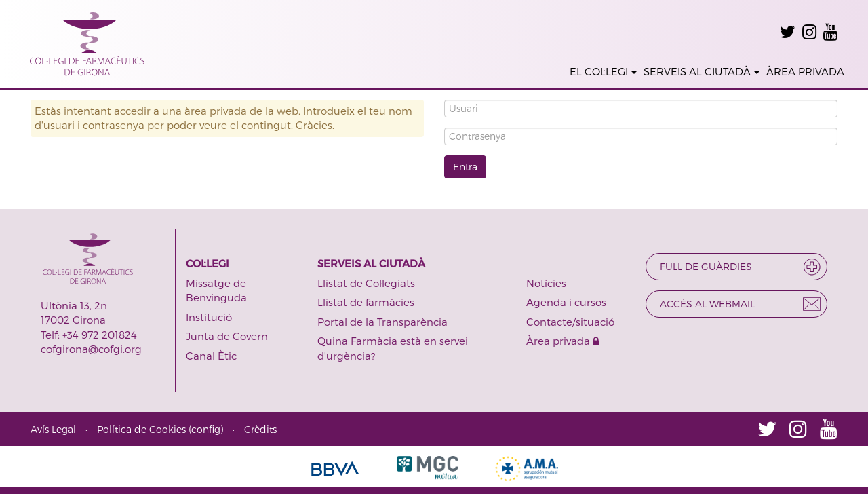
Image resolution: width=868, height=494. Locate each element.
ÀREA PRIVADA (805, 71)
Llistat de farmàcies (366, 302)
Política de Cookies (141, 429)
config (206, 429)
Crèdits (260, 429)
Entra (465, 167)
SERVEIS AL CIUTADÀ (702, 71)
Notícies (546, 283)
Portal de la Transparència (382, 322)
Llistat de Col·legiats (366, 283)
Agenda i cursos (566, 302)
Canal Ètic (211, 356)
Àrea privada (563, 341)
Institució (209, 317)
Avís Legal (53, 429)
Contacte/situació (570, 322)
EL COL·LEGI (603, 71)
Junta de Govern (227, 336)
